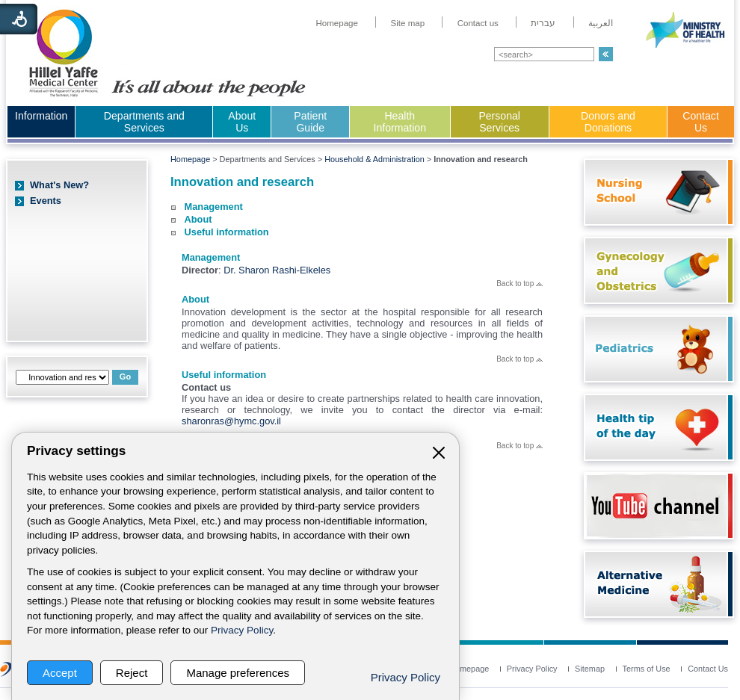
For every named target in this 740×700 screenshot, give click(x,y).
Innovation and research (242, 182)
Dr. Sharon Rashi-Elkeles (277, 270)
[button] (606, 54)
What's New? (59, 185)
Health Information (400, 122)
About (198, 219)
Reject (132, 673)
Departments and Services (144, 122)
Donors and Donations (608, 122)
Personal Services (499, 122)
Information (41, 116)
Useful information (227, 232)
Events (46, 201)
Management (214, 207)
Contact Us (701, 122)
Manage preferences (238, 673)
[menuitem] (337, 23)
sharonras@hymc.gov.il (231, 421)
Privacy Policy (242, 630)
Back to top (519, 284)
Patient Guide (310, 122)
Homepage (190, 159)
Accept (60, 673)
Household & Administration (374, 159)
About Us (242, 122)
